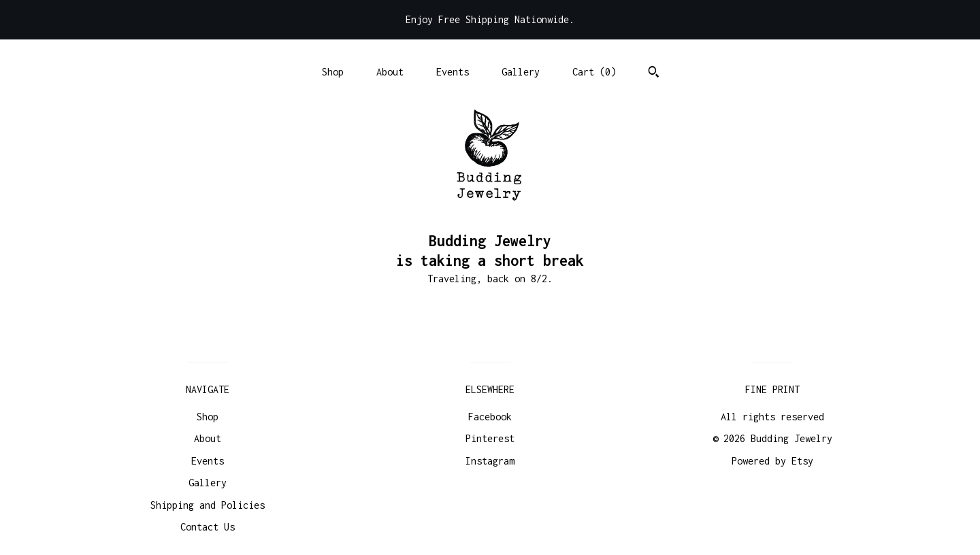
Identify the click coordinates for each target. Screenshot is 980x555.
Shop (333, 72)
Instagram (490, 461)
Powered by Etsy (772, 461)
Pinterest (490, 438)
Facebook (490, 417)
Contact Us (208, 527)
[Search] (654, 73)
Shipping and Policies (208, 505)
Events (453, 72)
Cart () (594, 72)
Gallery (521, 72)
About (390, 72)
